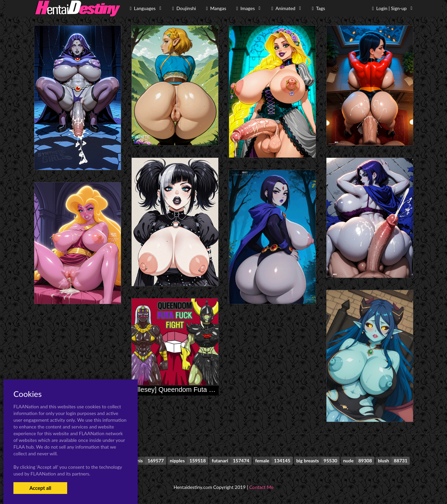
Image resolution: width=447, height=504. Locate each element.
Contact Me (261, 487)
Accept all (40, 488)
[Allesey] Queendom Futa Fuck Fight (186, 390)
